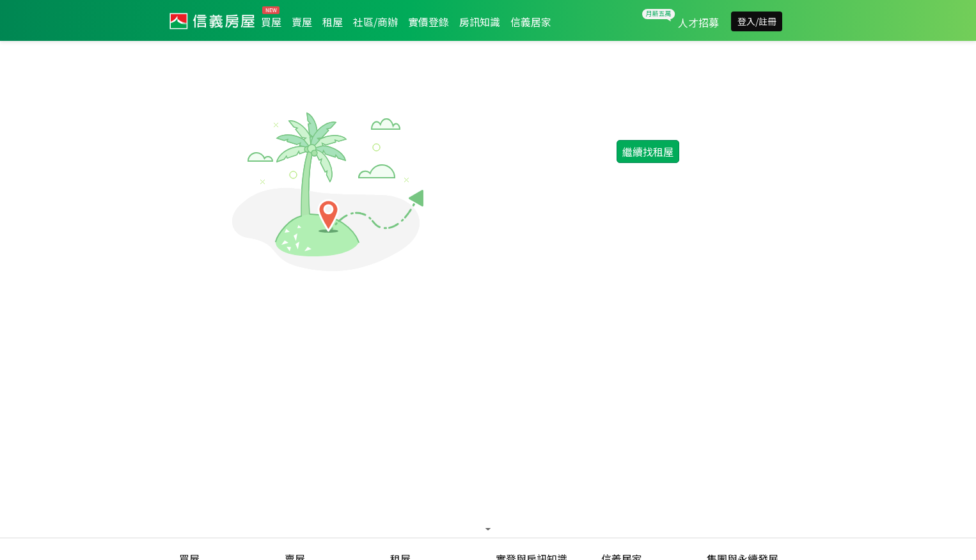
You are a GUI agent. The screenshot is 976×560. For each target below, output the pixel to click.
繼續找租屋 (648, 152)
